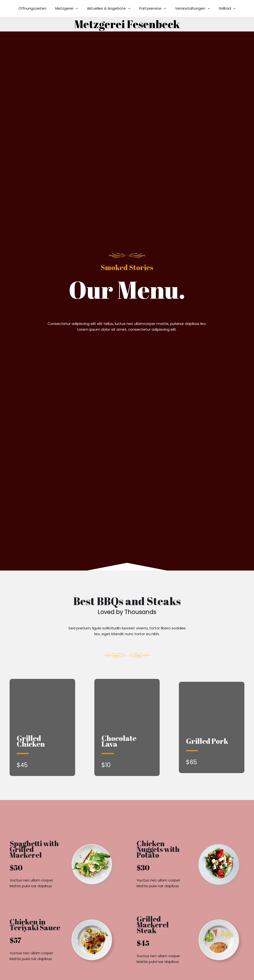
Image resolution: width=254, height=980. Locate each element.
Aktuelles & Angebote (110, 8)
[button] (78, 8)
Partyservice (152, 8)
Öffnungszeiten (37, 8)
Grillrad (223, 8)
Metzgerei (69, 8)
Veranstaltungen (190, 8)
